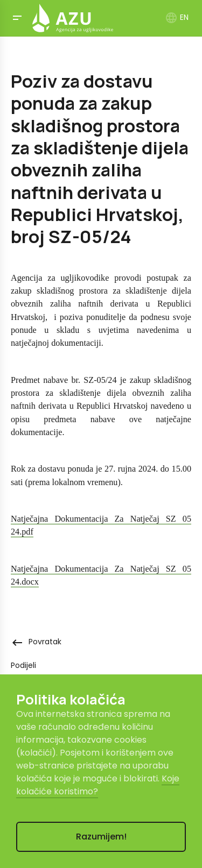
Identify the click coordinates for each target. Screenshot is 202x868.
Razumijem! (101, 837)
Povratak (36, 642)
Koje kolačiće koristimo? (98, 785)
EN (177, 17)
